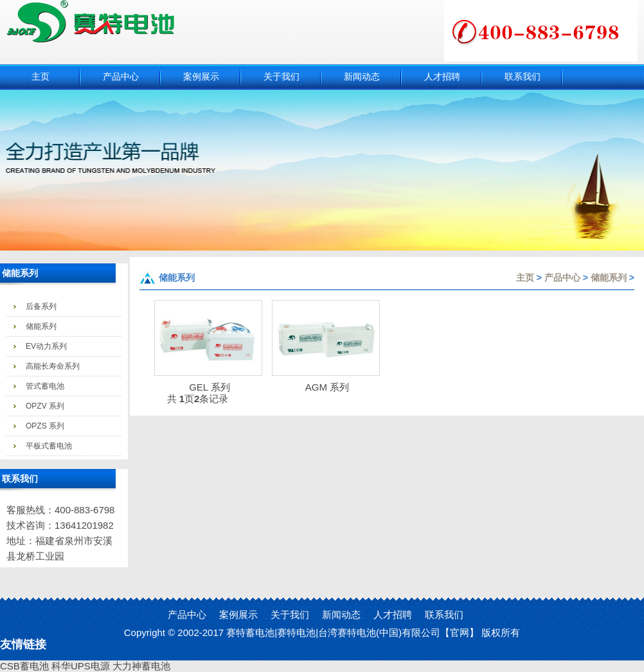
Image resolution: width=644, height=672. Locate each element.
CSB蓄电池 (24, 666)
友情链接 (23, 644)
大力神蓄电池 (141, 666)
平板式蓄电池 (49, 446)
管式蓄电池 (45, 386)
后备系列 (41, 306)
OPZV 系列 (45, 406)
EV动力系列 (46, 346)
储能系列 (41, 326)
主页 (525, 278)
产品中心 (562, 278)
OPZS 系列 (45, 426)
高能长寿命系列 (53, 366)
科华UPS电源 (81, 666)
